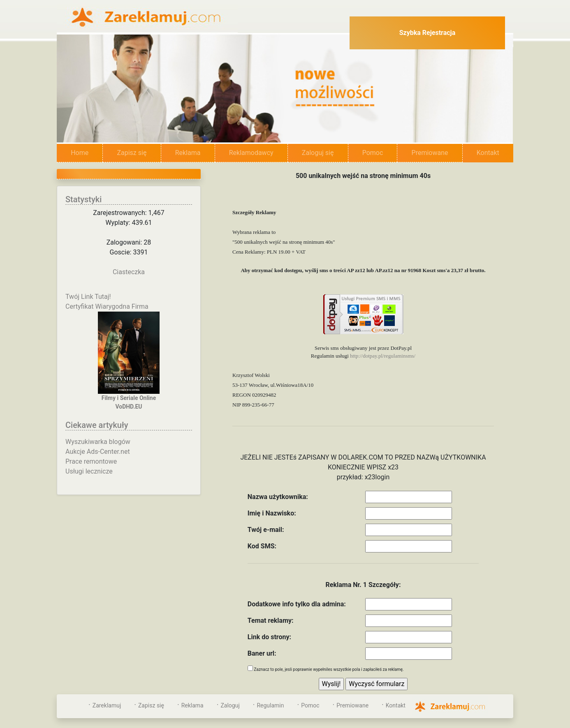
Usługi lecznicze (89, 471)
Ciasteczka (129, 272)
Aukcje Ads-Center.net (98, 452)
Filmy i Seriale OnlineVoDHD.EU (129, 361)
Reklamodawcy (251, 153)
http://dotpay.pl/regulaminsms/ (383, 356)
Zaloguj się (318, 153)
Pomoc (373, 153)
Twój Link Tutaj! (88, 297)
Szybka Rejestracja (427, 33)
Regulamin (270, 705)
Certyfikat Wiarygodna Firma (107, 306)
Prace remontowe (91, 461)
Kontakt (488, 153)
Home (87, 152)
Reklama (188, 153)
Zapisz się (132, 153)
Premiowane (430, 153)
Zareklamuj (107, 705)
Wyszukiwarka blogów (98, 442)
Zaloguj (230, 705)
